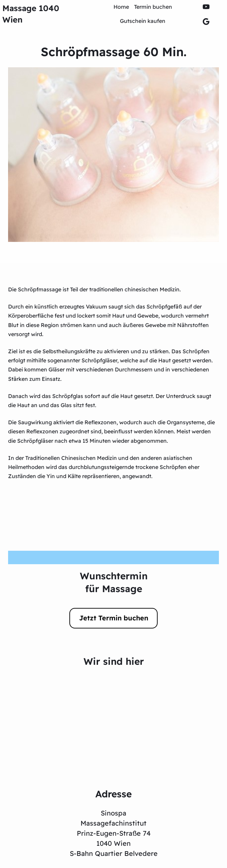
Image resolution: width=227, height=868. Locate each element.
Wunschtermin (114, 576)
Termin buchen (153, 7)
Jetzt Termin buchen (114, 618)
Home (121, 7)
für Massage (114, 589)
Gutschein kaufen (143, 21)
